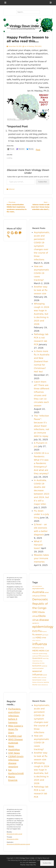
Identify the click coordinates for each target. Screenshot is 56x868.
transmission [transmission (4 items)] (37, 680)
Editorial (12, 189)
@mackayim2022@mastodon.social (18, 844)
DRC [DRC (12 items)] (35, 612)
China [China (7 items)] (43, 596)
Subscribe (43, 182)
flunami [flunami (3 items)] (44, 632)
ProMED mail (15, 736)
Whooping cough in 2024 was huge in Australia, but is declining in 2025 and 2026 (42, 314)
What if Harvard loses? (38, 545)
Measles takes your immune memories (41, 558)
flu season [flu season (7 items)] (37, 634)
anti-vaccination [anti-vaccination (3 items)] (37, 586)
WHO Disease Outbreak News (16, 743)
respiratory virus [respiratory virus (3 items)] (37, 661)
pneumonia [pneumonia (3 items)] (45, 656)
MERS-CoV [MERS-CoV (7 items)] (44, 651)
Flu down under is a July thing (41, 514)
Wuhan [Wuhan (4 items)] (35, 685)
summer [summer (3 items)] (44, 678)
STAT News (14, 753)
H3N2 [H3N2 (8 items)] (38, 638)
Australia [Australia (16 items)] (38, 592)
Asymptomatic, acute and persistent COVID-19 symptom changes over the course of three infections (42, 246)
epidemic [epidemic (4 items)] (36, 623)
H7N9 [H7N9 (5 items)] (44, 638)
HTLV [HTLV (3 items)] (34, 641)
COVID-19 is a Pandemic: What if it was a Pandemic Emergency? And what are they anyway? (41, 463)
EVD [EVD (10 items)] (35, 631)
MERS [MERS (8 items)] (35, 651)
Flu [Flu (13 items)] (40, 631)
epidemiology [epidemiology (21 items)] (43, 627)
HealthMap (14, 750)
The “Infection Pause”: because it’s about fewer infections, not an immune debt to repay (42, 426)
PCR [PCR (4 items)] (40, 656)
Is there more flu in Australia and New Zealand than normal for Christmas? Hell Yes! (42, 361)
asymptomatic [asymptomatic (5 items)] (38, 588)
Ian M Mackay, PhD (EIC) (33, 46)
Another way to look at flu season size (41, 290)
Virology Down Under (27, 858)
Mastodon (33, 862)
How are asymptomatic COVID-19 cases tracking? (42, 273)
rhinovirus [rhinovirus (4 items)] (36, 663)
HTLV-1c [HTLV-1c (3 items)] (38, 641)
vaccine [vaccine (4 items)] (46, 682)
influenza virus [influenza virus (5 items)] (38, 648)
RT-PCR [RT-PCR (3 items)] (42, 663)
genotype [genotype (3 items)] (45, 635)
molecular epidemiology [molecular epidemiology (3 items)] (40, 654)
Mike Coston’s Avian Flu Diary (16, 729)
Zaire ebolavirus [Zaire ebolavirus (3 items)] (43, 685)
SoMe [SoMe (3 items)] (39, 678)
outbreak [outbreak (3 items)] (35, 656)
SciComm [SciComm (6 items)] (37, 666)
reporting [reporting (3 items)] (45, 658)
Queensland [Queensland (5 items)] (37, 658)
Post (38, 149)
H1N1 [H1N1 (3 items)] (34, 638)
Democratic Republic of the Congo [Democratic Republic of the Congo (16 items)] (40, 604)
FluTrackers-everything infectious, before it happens (15, 716)
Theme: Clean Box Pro (28, 865)
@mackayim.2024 (13, 839)
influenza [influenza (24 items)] (40, 644)
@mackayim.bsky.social (14, 834)
